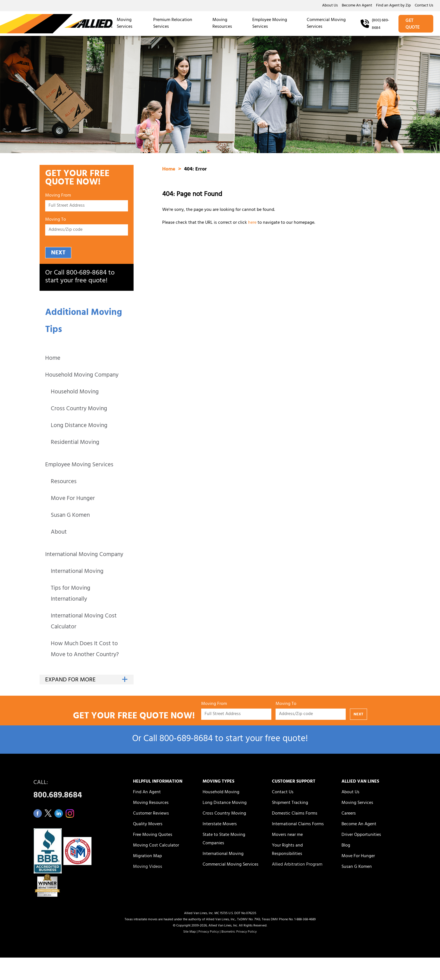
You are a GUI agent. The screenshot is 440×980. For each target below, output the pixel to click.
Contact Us (424, 6)
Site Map (190, 932)
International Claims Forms (298, 824)
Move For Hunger (73, 499)
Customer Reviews (151, 814)
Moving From (58, 196)
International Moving (77, 572)
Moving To (56, 221)
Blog (346, 846)
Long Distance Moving (79, 426)
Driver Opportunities (361, 835)
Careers (349, 814)
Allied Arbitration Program (297, 865)
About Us (330, 6)
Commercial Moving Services (326, 24)
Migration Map (147, 856)
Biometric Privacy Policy (239, 932)
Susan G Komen (70, 516)
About (59, 533)
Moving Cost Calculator (156, 846)
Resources (64, 482)
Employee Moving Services (270, 24)
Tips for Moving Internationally (71, 594)
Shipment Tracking (290, 803)
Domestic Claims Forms (295, 814)
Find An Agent (147, 792)
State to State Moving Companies (224, 839)
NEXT (58, 253)
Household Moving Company (82, 376)
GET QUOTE (413, 24)
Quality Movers (148, 824)
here (252, 223)
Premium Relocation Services (173, 24)
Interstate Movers (220, 824)
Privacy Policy (209, 932)
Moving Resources (222, 24)
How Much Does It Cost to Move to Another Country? (85, 650)
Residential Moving (75, 443)
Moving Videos (148, 867)
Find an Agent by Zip (393, 6)
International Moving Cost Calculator (84, 622)
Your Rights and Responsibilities (287, 850)
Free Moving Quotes (153, 835)
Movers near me (287, 835)
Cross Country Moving (79, 409)
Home (53, 359)
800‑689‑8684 (87, 273)
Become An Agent (357, 6)
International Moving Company (84, 555)
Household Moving (75, 392)
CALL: (77, 791)
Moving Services (125, 24)
